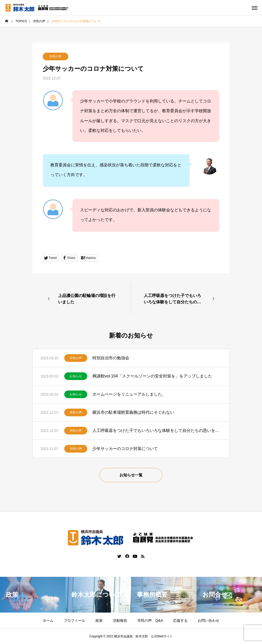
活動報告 (120, 620)
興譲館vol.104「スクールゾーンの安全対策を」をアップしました (152, 376)
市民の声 (56, 56)
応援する (180, 620)
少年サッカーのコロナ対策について (125, 449)
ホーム (48, 620)
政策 (99, 620)
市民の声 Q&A (150, 620)
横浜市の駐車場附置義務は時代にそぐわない (133, 412)
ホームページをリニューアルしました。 (129, 394)
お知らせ (76, 376)
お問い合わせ (209, 620)
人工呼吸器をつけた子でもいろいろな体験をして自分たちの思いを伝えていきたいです (157, 430)
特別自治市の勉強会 (111, 358)
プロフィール (74, 620)
